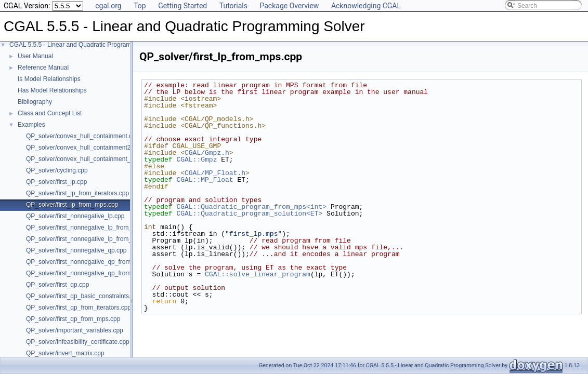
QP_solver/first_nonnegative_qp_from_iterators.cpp (97, 262)
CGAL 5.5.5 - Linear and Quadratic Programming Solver (87, 45)
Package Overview (289, 6)
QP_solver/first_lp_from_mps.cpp (72, 205)
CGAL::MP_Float (205, 180)
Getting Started (182, 6)
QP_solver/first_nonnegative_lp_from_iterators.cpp (96, 228)
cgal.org (108, 6)
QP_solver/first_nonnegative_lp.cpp (75, 216)
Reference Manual (43, 68)
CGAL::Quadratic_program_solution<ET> (249, 213)
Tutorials (233, 6)
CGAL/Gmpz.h (207, 153)
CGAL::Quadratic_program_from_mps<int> (251, 207)
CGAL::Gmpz (197, 159)
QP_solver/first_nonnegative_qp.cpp (76, 250)
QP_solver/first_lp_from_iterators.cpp (77, 193)
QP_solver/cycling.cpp (57, 170)
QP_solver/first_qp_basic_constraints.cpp (83, 296)
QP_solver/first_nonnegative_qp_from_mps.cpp (92, 273)
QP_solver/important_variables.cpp (75, 330)
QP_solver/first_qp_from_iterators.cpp (79, 308)
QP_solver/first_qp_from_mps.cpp (73, 319)
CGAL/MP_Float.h (215, 173)
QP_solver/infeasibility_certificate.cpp (78, 342)
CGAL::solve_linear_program (258, 274)
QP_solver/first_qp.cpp (57, 285)
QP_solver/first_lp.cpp (56, 182)
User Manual (35, 56)
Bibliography (35, 102)
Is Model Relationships (49, 79)
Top (140, 6)
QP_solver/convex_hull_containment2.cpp (84, 148)
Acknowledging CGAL (366, 6)
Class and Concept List (50, 113)
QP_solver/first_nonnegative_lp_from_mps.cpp (91, 239)
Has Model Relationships (52, 90)
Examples (31, 125)
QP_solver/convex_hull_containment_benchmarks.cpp (101, 159)
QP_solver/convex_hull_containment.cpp (82, 136)
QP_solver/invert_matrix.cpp (65, 353)
